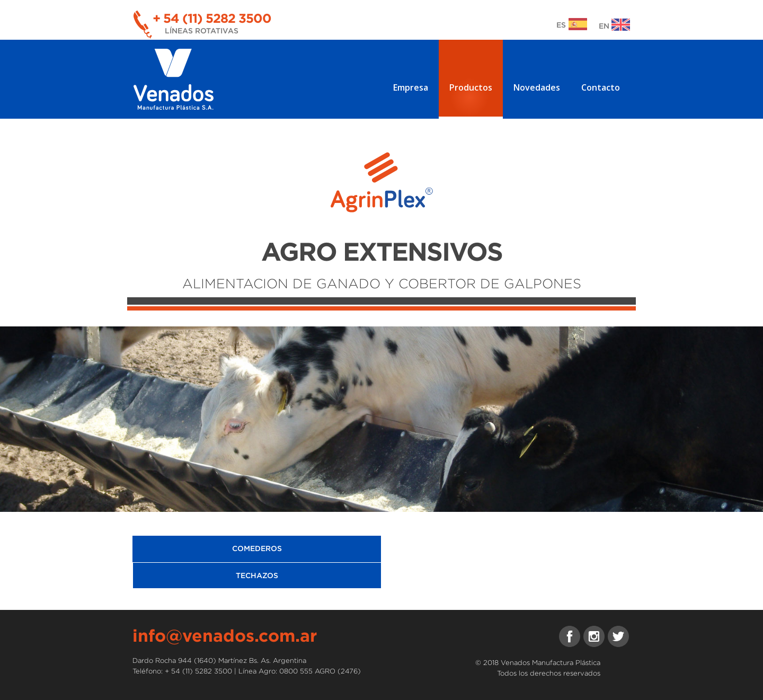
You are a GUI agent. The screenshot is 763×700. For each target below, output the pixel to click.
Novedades (537, 87)
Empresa (411, 87)
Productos (471, 87)
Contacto (601, 87)
